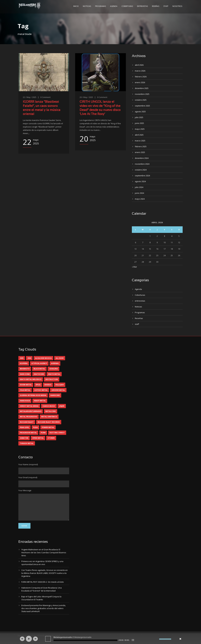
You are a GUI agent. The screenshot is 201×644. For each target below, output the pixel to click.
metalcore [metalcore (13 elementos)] (51, 411)
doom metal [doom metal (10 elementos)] (26, 385)
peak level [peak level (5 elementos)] (24, 427)
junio (139, 123)
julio (139, 117)
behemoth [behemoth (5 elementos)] (25, 369)
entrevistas (140, 301)
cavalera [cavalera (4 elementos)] (53, 369)
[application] (100, 639)
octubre (141, 100)
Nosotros (177, 6)
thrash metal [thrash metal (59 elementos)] (27, 443)
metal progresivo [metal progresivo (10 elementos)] (29, 417)
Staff (166, 6)
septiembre (142, 106)
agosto (140, 112)
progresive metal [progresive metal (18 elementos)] (28, 433)
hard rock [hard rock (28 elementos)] (25, 401)
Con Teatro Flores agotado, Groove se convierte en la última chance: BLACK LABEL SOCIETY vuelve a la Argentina (45, 578)
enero (140, 82)
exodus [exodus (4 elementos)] (48, 385)
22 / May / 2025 (30, 97)
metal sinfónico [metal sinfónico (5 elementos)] (49, 417)
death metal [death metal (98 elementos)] (54, 374)
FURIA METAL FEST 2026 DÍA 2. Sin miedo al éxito (43, 586)
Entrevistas (142, 6)
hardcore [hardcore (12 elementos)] (55, 395)
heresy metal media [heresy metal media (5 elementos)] (29, 406)
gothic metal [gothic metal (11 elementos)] (41, 390)
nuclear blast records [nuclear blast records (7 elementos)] (49, 422)
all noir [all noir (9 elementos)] (60, 358)
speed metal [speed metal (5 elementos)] (38, 438)
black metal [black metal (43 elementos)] (39, 369)
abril (139, 65)
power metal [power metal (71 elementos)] (48, 427)
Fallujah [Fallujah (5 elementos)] (60, 385)
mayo (140, 129)
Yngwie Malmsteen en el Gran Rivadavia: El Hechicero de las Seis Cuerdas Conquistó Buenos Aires (44, 557)
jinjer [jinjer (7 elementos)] (62, 406)
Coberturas (127, 6)
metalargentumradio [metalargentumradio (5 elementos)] (31, 411)
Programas (100, 6)
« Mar (134, 267)
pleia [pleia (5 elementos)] (35, 427)
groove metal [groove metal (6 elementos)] (58, 390)
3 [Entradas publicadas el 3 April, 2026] (164, 236)
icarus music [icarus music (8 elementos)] (49, 406)
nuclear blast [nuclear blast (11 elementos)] (27, 422)
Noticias (87, 6)
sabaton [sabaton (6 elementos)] (24, 438)
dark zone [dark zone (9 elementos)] (25, 374)
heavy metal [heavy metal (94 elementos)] (40, 401)
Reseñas (156, 6)
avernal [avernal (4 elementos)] (55, 363)
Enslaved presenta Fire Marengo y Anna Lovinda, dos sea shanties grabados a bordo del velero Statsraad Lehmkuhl (44, 613)
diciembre (142, 88)
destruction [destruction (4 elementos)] (52, 379)
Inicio (76, 6)
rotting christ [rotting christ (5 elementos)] (57, 433)
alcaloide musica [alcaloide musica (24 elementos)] (43, 358)
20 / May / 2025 (86, 97)
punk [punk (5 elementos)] (43, 433)
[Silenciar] (157, 639)
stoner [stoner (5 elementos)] (51, 438)
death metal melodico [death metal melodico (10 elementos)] (31, 379)
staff (137, 324)
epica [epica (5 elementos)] (38, 385)
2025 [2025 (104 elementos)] (22, 358)
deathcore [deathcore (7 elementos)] (39, 374)
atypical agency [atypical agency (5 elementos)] (39, 363)
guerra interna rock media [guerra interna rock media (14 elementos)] (33, 395)
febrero (141, 77)
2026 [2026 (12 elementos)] (29, 358)
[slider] (85, 640)
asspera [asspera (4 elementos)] (24, 363)
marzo (140, 71)
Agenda (114, 6)
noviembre (142, 94)
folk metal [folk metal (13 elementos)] (25, 390)
